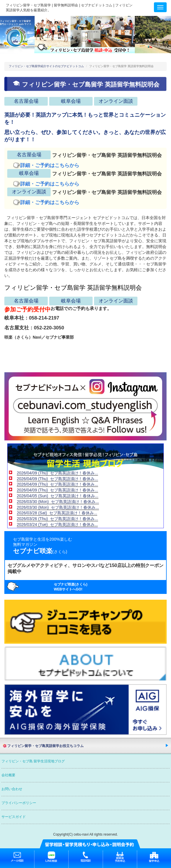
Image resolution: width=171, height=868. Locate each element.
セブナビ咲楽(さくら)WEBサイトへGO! (71, 587)
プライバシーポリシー (19, 803)
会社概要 (8, 775)
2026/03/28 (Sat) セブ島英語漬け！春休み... (57, 513)
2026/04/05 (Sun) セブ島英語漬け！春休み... (58, 496)
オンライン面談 (116, 101)
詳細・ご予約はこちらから (50, 165)
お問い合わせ (12, 789)
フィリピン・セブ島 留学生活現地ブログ (33, 761)
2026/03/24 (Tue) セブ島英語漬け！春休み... (57, 524)
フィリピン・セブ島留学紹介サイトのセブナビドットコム (46, 66)
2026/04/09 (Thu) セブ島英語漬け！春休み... (57, 473)
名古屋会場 (26, 101)
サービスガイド (14, 817)
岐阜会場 (71, 101)
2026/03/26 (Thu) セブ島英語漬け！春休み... (57, 519)
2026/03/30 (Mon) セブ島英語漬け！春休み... (58, 502)
